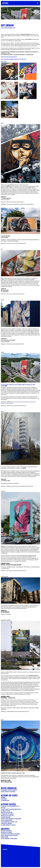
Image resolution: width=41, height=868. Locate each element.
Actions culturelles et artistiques (8, 792)
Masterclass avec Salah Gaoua (7, 816)
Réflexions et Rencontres (6, 831)
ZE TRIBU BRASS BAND (5, 800)
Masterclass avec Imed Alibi (7, 812)
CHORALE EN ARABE (5, 837)
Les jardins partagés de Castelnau (8, 825)
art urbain (3, 797)
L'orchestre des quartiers (6, 823)
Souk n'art (3, 808)
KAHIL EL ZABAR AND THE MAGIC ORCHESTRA (9, 835)
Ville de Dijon (19, 402)
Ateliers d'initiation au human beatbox (9, 839)
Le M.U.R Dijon (4, 799)
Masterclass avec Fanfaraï (6, 832)
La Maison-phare (9, 403)
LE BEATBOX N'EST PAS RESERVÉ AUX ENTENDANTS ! (11, 834)
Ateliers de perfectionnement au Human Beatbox (11, 819)
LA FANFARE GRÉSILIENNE (6, 817)
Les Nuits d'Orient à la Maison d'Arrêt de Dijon (11, 809)
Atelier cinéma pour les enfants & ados (9, 822)
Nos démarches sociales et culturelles (9, 790)
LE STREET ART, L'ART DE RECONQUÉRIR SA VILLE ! (10, 806)
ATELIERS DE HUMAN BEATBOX (7, 820)
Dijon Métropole (26, 402)
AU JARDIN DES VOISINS (5, 811)
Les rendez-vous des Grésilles (7, 814)
